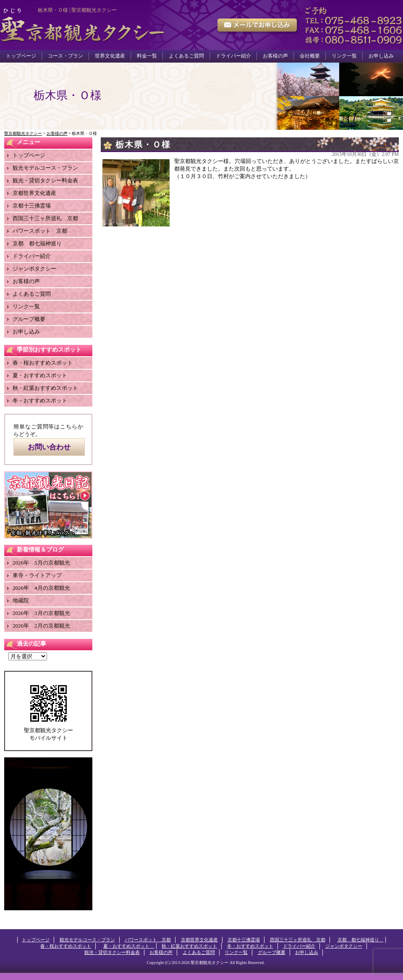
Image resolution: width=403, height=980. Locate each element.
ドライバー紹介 (233, 56)
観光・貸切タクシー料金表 (45, 180)
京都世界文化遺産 (34, 193)
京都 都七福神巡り (40, 243)
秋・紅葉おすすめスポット (45, 388)
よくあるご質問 (186, 56)
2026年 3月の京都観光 (41, 613)
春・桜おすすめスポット (43, 363)
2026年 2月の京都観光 (41, 626)
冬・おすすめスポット (40, 401)
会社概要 (310, 56)
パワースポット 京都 (40, 231)
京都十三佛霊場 (32, 206)
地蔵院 (21, 600)
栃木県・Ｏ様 (143, 145)
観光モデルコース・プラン (45, 168)
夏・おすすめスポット (43, 375)
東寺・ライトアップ (37, 575)
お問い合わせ (49, 447)
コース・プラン (65, 56)
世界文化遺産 (110, 56)
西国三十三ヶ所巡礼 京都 (45, 218)
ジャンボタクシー (34, 269)
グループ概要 (29, 319)
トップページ (21, 56)
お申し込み (381, 56)
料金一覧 (147, 56)
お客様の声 (275, 56)
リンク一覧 (344, 56)
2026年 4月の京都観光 (41, 588)
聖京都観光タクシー (209, 963)
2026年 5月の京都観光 (41, 563)
